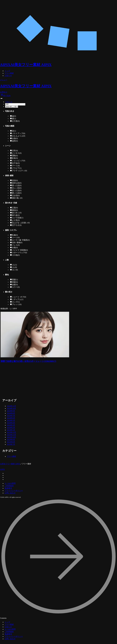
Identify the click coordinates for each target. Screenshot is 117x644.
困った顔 (17, 185)
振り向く (17, 213)
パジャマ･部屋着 (20, 250)
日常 (15, 151)
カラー (16, 287)
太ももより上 (19, 136)
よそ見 (16, 220)
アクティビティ (19, 171)
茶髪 (15, 282)
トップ (7, 71)
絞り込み (6, 96)
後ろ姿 (16, 215)
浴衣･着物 (17, 243)
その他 (16, 255)
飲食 (15, 158)
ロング (16, 302)
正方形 (16, 121)
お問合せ (4, 92)
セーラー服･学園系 (21, 240)
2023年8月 (11, 442)
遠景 (15, 141)
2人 (14, 267)
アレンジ (17, 304)
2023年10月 (11, 437)
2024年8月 (11, 413)
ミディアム (18, 299)
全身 (15, 138)
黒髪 (15, 280)
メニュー (4, 80)
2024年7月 (11, 416)
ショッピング (19, 161)
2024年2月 (11, 428)
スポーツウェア (19, 253)
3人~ (15, 270)
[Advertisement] (40, 381)
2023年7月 (11, 444)
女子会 (16, 163)
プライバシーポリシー (14, 491)
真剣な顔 (17, 183)
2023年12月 (11, 432)
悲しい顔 (17, 188)
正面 (15, 208)
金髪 (15, 285)
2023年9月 (11, 440)
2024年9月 (11, 411)
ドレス (16, 245)
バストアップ (19, 133)
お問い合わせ (10, 493)
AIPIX (2, 469)
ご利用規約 (9, 486)
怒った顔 (17, 190)
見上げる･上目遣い (21, 223)
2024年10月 (11, 408)
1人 (14, 265)
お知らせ (8, 76)
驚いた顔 (17, 193)
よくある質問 (10, 483)
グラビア (17, 168)
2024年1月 (11, 430)
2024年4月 (11, 423)
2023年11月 (11, 435)
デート (16, 166)
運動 (15, 156)
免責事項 (8, 488)
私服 (15, 235)
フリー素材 (9, 73)
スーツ (16, 238)
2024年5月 (11, 420)
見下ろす (17, 225)
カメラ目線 (18, 218)
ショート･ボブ (19, 297)
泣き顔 (16, 195)
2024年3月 (11, 425)
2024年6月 (11, 418)
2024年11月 (11, 406)
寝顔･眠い (17, 198)
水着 (15, 248)
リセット (9, 102)
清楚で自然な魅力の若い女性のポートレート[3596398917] (28, 361)
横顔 (15, 210)
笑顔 (15, 180)
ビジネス (17, 153)
